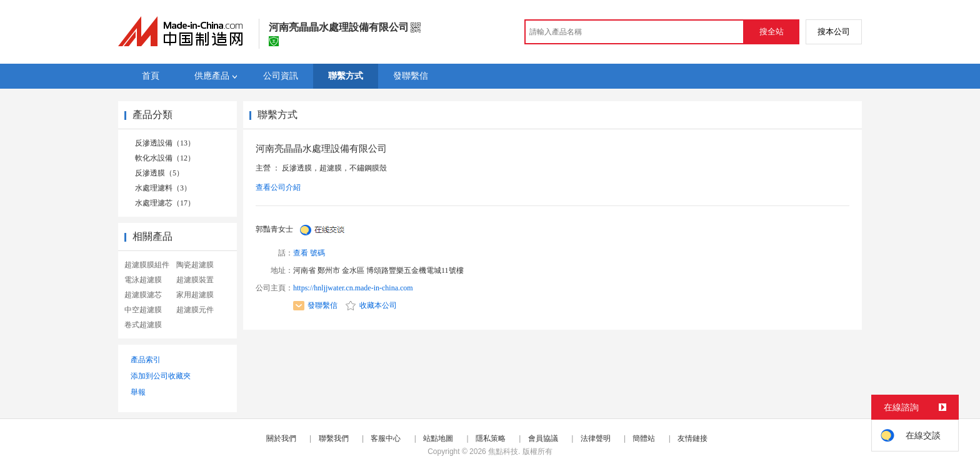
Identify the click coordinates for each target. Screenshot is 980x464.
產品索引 (146, 360)
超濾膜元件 (195, 310)
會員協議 (543, 438)
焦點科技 (503, 452)
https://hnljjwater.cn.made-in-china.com (353, 288)
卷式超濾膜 (143, 325)
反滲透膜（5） (159, 173)
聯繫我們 (334, 438)
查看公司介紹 (278, 187)
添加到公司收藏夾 (161, 376)
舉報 (138, 392)
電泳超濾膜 (143, 280)
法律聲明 (596, 438)
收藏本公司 (371, 305)
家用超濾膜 (195, 295)
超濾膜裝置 (195, 280)
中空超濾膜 (143, 310)
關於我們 (281, 438)
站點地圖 (438, 438)
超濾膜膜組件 (147, 265)
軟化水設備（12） (165, 158)
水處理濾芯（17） (165, 203)
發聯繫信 (315, 305)
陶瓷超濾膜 (195, 265)
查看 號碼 (309, 253)
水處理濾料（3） (163, 188)
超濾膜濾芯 (143, 295)
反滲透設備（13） (165, 143)
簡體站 (644, 438)
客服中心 (386, 438)
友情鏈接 (692, 438)
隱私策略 (491, 438)
